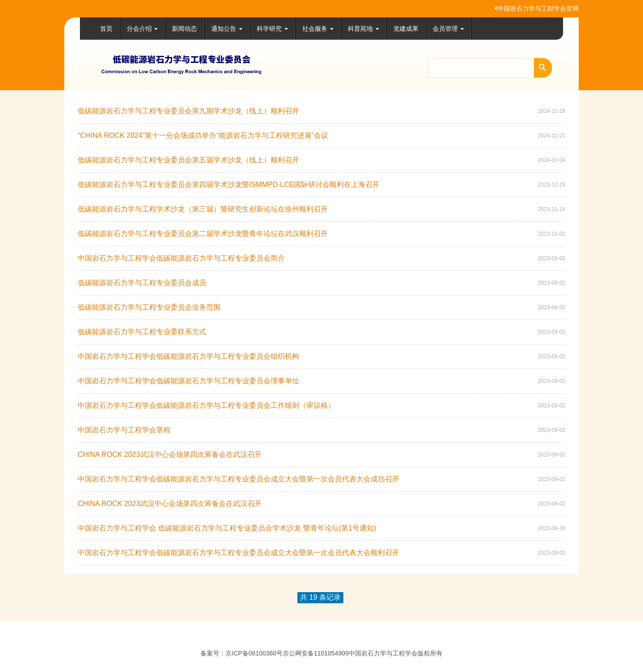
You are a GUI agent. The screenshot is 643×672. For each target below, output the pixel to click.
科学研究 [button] (272, 29)
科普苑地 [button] (363, 29)
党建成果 (406, 29)
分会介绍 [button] (142, 29)
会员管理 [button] (448, 29)
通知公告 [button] (227, 29)
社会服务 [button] (318, 29)
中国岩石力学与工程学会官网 (537, 8)
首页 (106, 29)
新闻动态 (184, 29)
